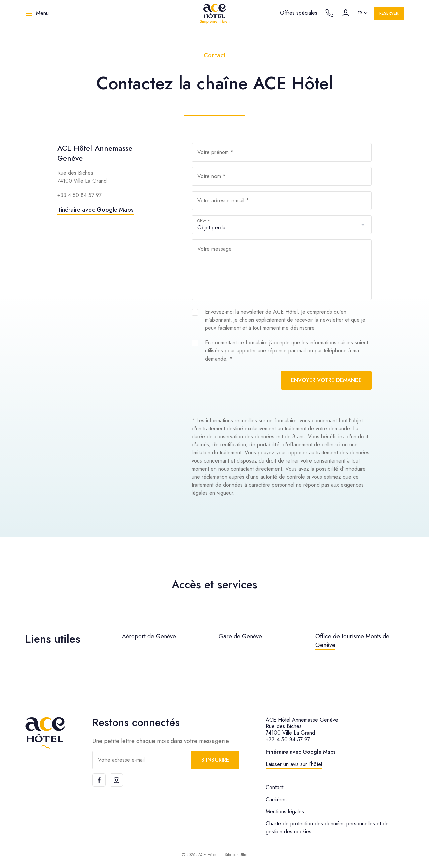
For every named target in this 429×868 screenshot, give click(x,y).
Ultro (243, 855)
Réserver (389, 13)
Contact (274, 787)
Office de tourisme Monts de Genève (352, 641)
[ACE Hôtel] (214, 13)
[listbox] (363, 13)
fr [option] (360, 13)
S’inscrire (215, 760)
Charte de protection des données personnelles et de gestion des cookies (327, 828)
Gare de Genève (240, 636)
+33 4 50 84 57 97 (79, 195)
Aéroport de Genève (149, 636)
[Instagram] (116, 780)
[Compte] (346, 13)
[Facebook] (99, 780)
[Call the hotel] (329, 13)
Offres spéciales (299, 13)
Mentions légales (285, 811)
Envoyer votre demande (326, 380)
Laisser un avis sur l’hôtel (294, 764)
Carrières (276, 799)
